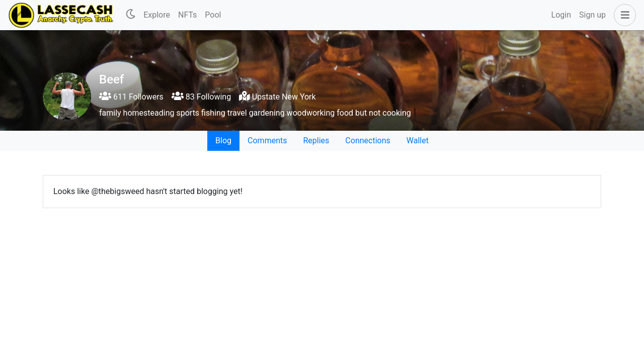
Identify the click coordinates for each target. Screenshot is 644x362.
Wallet (418, 141)
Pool (213, 15)
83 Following (201, 97)
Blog (223, 141)
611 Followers (131, 97)
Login (561, 15)
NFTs (187, 15)
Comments (267, 141)
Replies (316, 141)
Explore (157, 15)
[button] (623, 15)
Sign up (592, 15)
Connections (368, 141)
